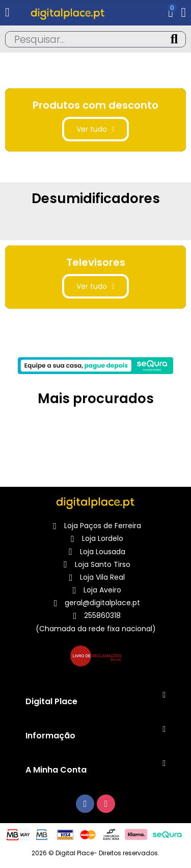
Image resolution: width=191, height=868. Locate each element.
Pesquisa (174, 39)
